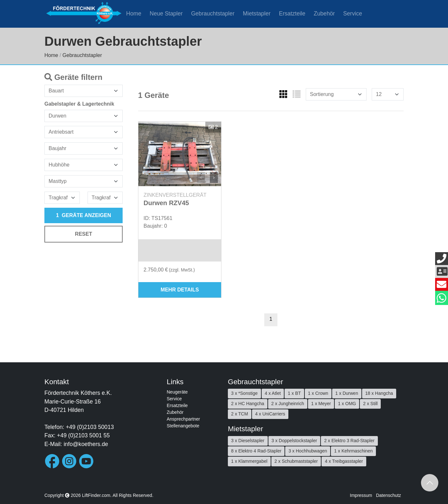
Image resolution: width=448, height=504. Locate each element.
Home (134, 14)
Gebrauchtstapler (213, 14)
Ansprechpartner (183, 419)
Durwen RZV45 (166, 203)
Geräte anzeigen (84, 215)
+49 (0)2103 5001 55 (83, 435)
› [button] (214, 177)
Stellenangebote (183, 426)
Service (353, 14)
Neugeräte (177, 392)
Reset (84, 234)
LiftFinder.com (96, 495)
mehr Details (180, 290)
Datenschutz (388, 495)
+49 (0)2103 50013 (90, 427)
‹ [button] (201, 177)
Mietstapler (257, 14)
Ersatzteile (292, 14)
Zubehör (324, 14)
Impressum (361, 495)
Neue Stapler (166, 14)
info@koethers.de (86, 444)
